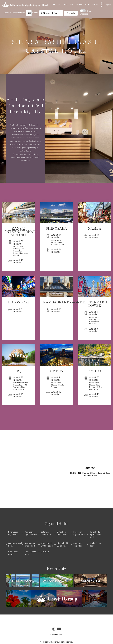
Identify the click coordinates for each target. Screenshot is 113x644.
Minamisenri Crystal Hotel (13, 533)
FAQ (59, 5)
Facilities (79, 5)
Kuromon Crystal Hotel (15, 544)
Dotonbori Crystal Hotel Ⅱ (63, 533)
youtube (59, 629)
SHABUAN (45, 552)
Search (71, 13)
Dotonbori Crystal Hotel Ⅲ (31, 533)
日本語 (101, 5)
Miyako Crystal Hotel (95, 544)
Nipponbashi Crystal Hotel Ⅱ (47, 544)
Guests (35, 13)
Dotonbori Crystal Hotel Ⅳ (80, 533)
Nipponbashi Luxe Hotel (62, 544)
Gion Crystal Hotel (13, 553)
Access (65, 5)
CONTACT (95, 5)
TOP (54, 5)
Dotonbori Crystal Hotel (46, 533)
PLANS (87, 5)
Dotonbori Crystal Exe (78, 544)
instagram (54, 629)
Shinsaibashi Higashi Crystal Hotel (95, 534)
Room (72, 5)
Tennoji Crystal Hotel (30, 553)
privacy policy (57, 634)
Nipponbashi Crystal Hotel (30, 544)
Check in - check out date (14, 13)
